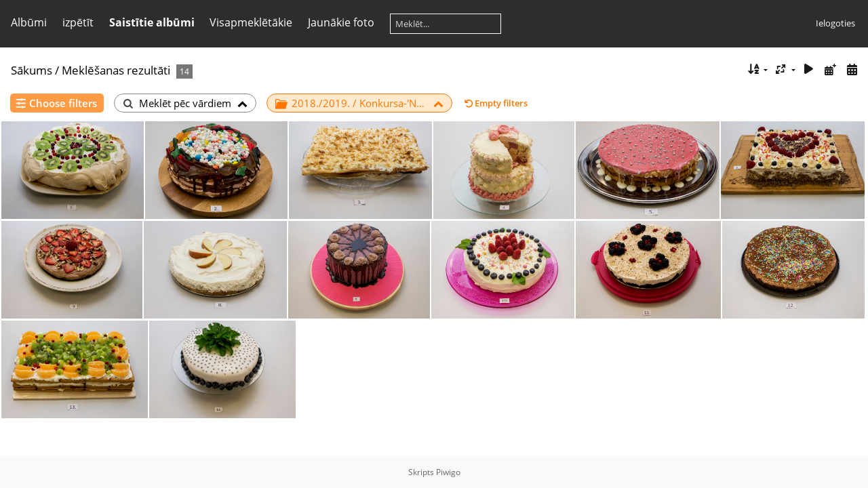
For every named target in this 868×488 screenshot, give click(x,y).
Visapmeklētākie (251, 22)
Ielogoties (835, 23)
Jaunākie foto (341, 22)
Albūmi (29, 22)
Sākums (32, 70)
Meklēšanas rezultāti (116, 70)
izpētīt (78, 22)
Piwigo (448, 472)
